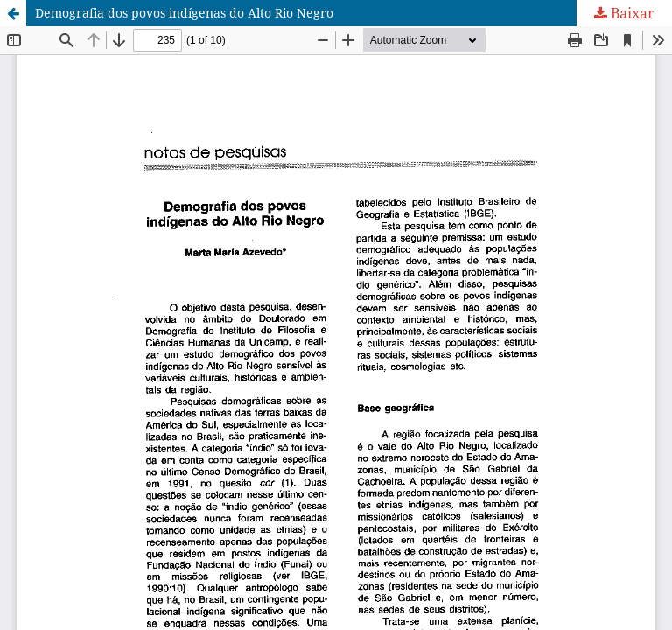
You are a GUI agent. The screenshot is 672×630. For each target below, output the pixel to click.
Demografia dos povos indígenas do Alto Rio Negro (184, 13)
